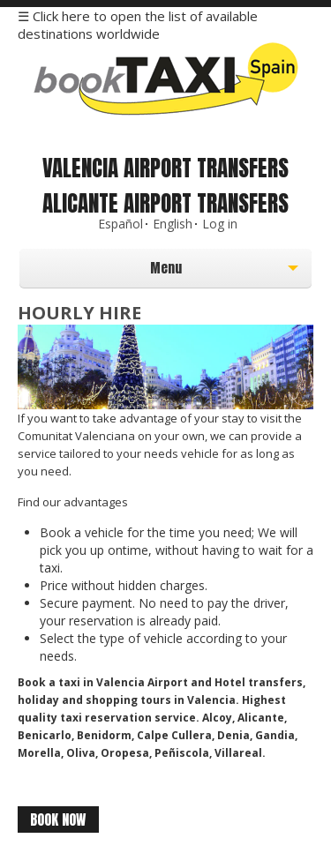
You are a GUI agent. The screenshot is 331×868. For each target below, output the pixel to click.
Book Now (58, 819)
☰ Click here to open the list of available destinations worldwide (138, 25)
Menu (126, 273)
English (173, 224)
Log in (220, 224)
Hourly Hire (79, 313)
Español (120, 224)
